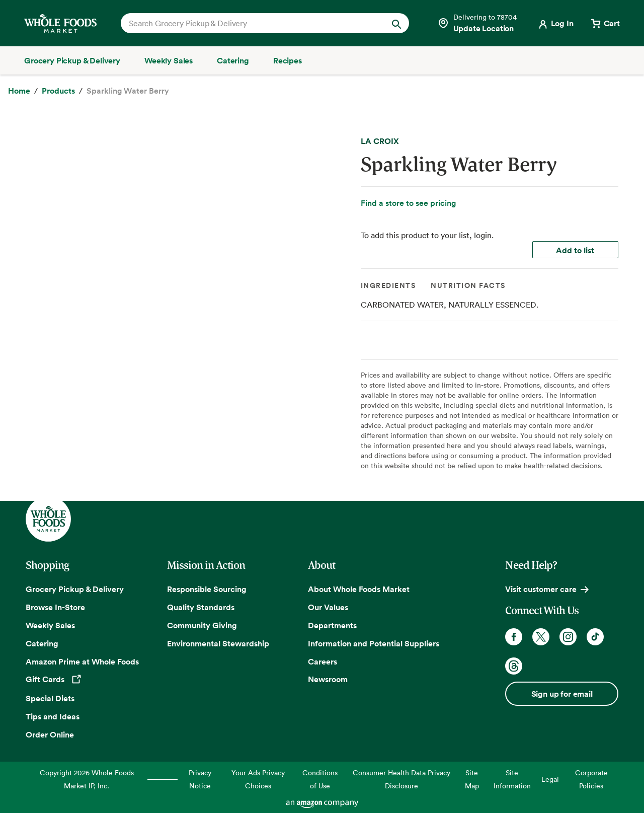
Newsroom (328, 679)
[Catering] (233, 60)
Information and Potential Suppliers (374, 643)
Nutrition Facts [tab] (468, 285)
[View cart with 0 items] (605, 23)
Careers (323, 661)
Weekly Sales (50, 625)
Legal (550, 779)
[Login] (555, 23)
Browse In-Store (55, 607)
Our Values (328, 607)
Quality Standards (201, 607)
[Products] (58, 91)
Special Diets (50, 698)
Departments (332, 625)
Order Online (50, 734)
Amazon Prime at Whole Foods (82, 661)
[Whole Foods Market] (60, 23)
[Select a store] (477, 23)
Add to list (575, 250)
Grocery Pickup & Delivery (75, 589)
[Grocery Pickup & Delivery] (72, 60)
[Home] (19, 91)
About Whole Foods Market (359, 589)
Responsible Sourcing (207, 589)
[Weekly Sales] (169, 60)
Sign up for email (562, 694)
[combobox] (251, 23)
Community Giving (202, 625)
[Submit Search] (396, 23)
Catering (42, 643)
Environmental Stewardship (218, 643)
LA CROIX (380, 141)
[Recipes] (288, 60)
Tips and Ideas (53, 716)
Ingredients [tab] (388, 285)
